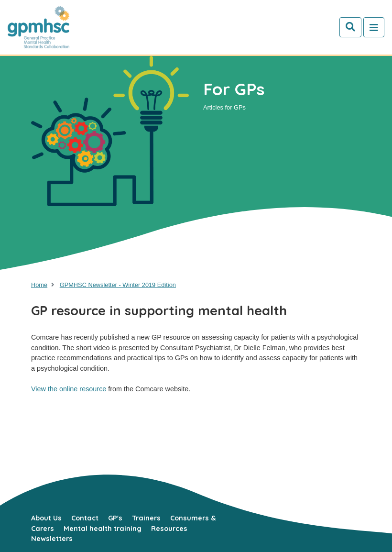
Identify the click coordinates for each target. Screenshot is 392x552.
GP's (115, 518)
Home (39, 285)
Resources (169, 529)
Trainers (146, 518)
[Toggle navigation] (374, 27)
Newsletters (52, 539)
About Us (46, 518)
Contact (85, 518)
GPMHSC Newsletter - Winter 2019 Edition (118, 285)
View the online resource (69, 389)
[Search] (350, 27)
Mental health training (103, 529)
